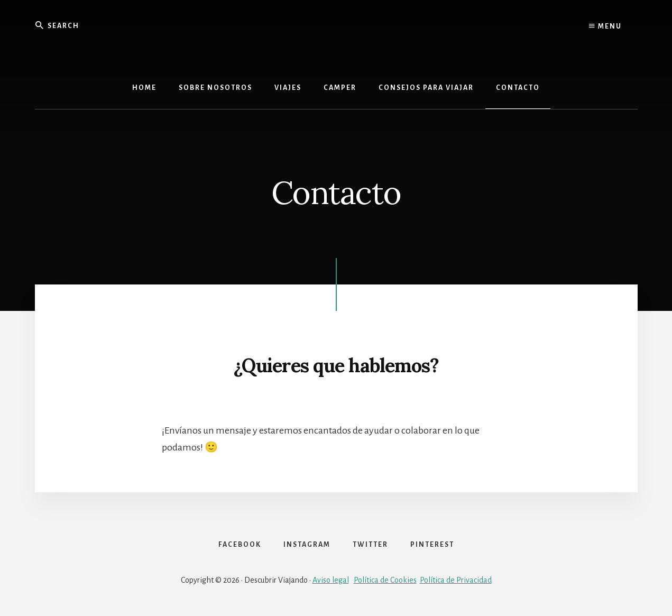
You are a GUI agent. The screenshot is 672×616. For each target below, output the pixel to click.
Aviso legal (331, 580)
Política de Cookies (385, 580)
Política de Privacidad (456, 580)
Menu (605, 26)
